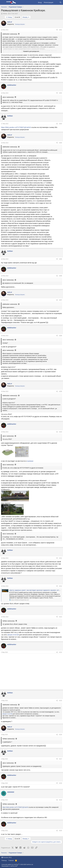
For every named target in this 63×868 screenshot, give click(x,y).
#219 (60, 800)
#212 (60, 586)
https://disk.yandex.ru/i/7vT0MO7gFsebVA (16, 127)
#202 (60, 93)
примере (30, 461)
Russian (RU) (7, 857)
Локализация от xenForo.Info (10, 866)
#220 (60, 831)
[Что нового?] (56, 2)
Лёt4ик (5, 14)
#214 (60, 652)
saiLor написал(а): (8, 97)
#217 (60, 759)
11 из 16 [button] (17, 17)
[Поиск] (60, 2)
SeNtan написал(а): (9, 621)
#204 (60, 143)
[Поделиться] (57, 30)
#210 (60, 432)
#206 (60, 276)
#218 (60, 783)
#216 (60, 735)
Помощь (4, 860)
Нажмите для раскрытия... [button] (32, 51)
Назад (9, 17)
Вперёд (26, 17)
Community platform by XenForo (17, 864)
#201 (60, 30)
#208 (60, 336)
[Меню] (3, 2)
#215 (60, 701)
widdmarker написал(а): (10, 34)
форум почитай (13, 635)
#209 (60, 391)
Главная (11, 860)
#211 (60, 558)
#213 (60, 617)
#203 (60, 124)
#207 (60, 300)
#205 (60, 259)
